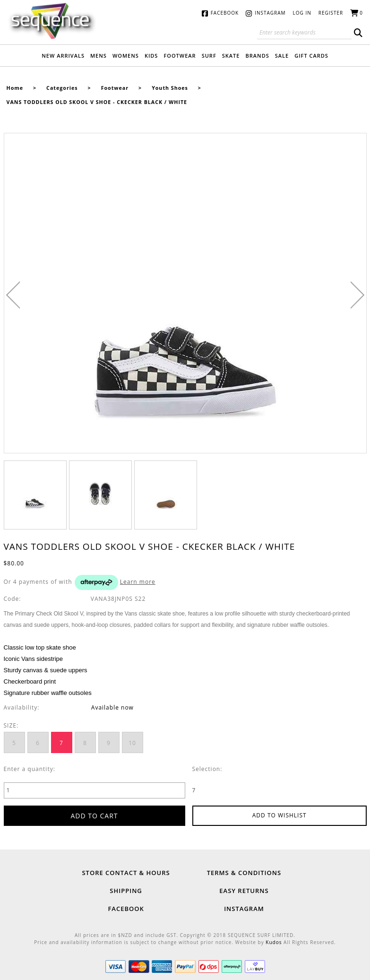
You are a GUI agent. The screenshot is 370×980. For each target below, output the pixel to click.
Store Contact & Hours (126, 873)
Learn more (138, 582)
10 (132, 743)
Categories (62, 88)
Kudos (274, 942)
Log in (302, 13)
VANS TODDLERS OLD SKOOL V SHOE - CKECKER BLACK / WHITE (97, 102)
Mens (99, 56)
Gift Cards (311, 56)
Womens (126, 56)
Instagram (270, 13)
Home (15, 88)
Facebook (225, 13)
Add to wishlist (280, 815)
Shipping (126, 891)
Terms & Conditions (244, 873)
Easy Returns (244, 891)
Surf (209, 56)
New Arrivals (63, 56)
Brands (257, 56)
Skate (231, 56)
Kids (151, 56)
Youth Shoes (170, 88)
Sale (282, 56)
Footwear (180, 56)
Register (331, 13)
